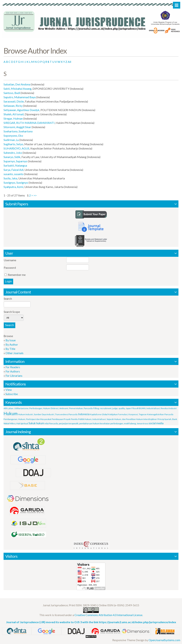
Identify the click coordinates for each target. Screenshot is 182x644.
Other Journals (14, 353)
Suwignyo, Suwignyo (16, 182)
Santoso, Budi (12, 93)
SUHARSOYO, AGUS (16, 148)
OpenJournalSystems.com (164, 640)
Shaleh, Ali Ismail (14, 114)
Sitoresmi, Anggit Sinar (17, 127)
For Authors (13, 371)
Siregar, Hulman (13, 118)
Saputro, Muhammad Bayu (20, 97)
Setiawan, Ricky (13, 106)
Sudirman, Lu (11, 140)
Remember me (17, 275)
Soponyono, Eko (13, 136)
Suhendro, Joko (13, 153)
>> (35, 195)
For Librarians (14, 376)
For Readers (13, 367)
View (9, 390)
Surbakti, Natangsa (15, 165)
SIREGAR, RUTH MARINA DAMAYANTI (29, 123)
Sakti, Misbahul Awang (18, 89)
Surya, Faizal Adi (14, 170)
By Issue (11, 340)
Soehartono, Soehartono (18, 131)
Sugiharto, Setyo (13, 144)
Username (10, 260)
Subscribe (12, 394)
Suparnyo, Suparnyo (15, 161)
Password (10, 268)
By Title (10, 349)
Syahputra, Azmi (13, 187)
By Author (12, 344)
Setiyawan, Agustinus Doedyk (22, 110)
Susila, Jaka (10, 178)
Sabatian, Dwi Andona (17, 84)
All (69, 62)
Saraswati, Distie (14, 101)
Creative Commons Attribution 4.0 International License (108, 615)
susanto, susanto (14, 174)
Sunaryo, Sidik (12, 157)
